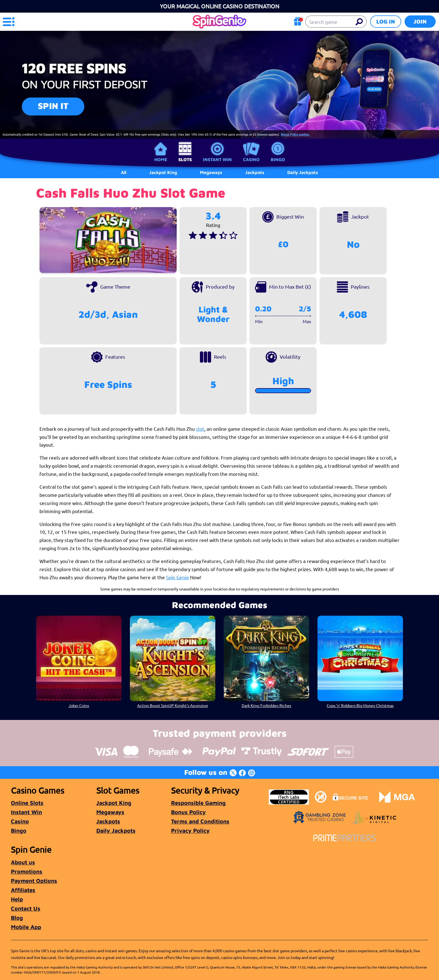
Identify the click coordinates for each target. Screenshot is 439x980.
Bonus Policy (188, 812)
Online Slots (27, 803)
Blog (17, 918)
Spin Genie (178, 577)
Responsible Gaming (198, 803)
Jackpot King (114, 803)
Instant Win (217, 159)
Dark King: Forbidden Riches (266, 705)
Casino (251, 159)
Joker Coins (79, 705)
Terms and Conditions (200, 821)
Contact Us (26, 908)
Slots (185, 159)
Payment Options (34, 881)
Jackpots (108, 821)
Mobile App (26, 927)
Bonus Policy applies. (295, 134)
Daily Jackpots (116, 830)
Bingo (278, 159)
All (124, 172)
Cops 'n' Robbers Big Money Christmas (360, 705)
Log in (386, 21)
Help (17, 899)
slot (200, 429)
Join (420, 21)
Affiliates (23, 890)
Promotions (27, 871)
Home (161, 159)
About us (23, 862)
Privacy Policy (190, 830)
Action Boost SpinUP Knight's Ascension (173, 705)
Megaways (110, 812)
